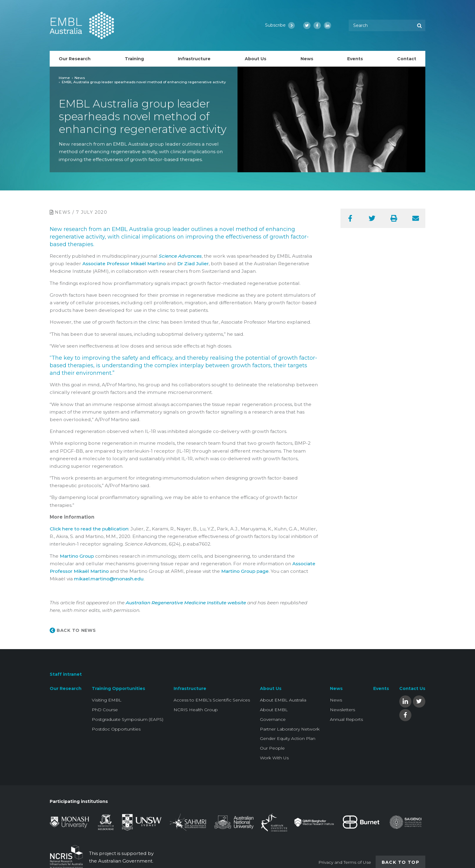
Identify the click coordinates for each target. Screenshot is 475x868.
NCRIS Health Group (196, 710)
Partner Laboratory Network (290, 729)
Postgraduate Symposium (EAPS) (128, 719)
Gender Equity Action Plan (288, 738)
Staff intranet (66, 674)
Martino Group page (245, 571)
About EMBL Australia (283, 700)
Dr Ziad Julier (193, 264)
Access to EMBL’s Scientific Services (212, 700)
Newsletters (342, 710)
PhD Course (105, 710)
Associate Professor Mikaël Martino (124, 264)
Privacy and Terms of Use (345, 862)
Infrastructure (190, 688)
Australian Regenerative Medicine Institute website (186, 603)
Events (381, 688)
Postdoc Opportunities (116, 729)
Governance (273, 719)
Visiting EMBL (107, 700)
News (80, 78)
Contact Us (412, 688)
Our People (272, 748)
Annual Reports (346, 719)
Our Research (66, 688)
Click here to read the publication (89, 529)
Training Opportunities (118, 688)
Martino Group (77, 556)
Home (64, 78)
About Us (271, 688)
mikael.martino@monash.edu (109, 579)
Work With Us (274, 758)
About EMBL (274, 710)
